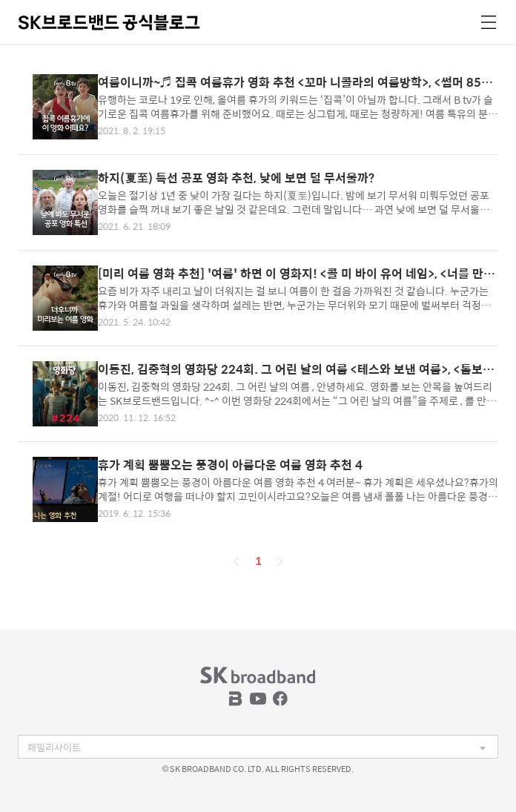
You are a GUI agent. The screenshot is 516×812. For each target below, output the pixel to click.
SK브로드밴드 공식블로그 (109, 22)
